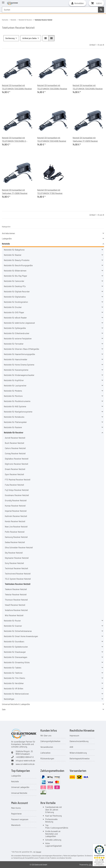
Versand (39, 852)
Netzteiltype (9, 699)
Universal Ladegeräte (20, 787)
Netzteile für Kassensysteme (16, 370)
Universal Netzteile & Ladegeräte (16, 704)
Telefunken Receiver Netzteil (18, 584)
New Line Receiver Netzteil (16, 527)
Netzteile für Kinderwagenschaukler (19, 375)
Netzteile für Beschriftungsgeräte (18, 265)
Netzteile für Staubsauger (15, 652)
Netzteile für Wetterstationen (16, 694)
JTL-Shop (92, 865)
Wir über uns (46, 735)
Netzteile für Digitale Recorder (17, 291)
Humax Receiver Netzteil (15, 506)
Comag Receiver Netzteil (15, 453)
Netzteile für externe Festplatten (18, 338)
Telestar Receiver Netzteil (16, 594)
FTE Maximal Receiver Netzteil (18, 479)
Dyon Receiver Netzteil (14, 474)
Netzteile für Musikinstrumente (17, 401)
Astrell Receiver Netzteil (15, 438)
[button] (78, 3)
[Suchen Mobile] (50, 10)
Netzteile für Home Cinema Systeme (19, 365)
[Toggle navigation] (3, 2)
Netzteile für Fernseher (14, 344)
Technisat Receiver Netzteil (16, 568)
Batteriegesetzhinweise (80, 758)
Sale (4, 709)
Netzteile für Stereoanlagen (16, 657)
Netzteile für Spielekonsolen (16, 647)
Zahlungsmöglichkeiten (50, 741)
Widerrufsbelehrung (78, 753)
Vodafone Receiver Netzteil (16, 610)
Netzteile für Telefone (13, 673)
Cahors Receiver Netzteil (15, 448)
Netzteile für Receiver (14, 432)
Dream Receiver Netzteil (15, 469)
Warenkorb (16, 825)
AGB (71, 747)
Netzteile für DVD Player (14, 312)
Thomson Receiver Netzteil (16, 600)
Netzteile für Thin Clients (14, 678)
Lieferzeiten (45, 753)
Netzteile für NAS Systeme (15, 406)
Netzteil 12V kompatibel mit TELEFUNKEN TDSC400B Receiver (52, 139)
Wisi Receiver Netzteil (14, 615)
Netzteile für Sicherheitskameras (18, 631)
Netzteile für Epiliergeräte (15, 328)
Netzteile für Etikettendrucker (17, 333)
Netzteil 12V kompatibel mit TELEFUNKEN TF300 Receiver (50, 192)
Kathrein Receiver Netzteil (16, 516)
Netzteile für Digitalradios (15, 297)
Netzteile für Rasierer (13, 427)
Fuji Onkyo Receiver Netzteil (17, 490)
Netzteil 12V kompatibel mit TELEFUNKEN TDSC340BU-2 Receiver (14, 139)
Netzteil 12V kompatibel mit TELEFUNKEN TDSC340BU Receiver (88, 87)
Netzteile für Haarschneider (16, 359)
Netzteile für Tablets (13, 668)
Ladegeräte (7, 238)
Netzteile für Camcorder (14, 281)
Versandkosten (47, 747)
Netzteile (6, 244)
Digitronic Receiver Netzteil (16, 464)
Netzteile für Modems (13, 391)
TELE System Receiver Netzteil (18, 579)
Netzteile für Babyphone (14, 250)
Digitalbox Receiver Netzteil (17, 459)
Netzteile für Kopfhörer (14, 380)
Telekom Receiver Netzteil (16, 589)
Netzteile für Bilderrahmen (15, 271)
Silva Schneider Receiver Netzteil (19, 547)
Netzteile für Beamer (13, 255)
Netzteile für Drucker (13, 307)
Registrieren (16, 814)
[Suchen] (101, 10)
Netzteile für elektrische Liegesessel (19, 323)
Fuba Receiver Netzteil (14, 485)
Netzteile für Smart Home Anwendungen (21, 636)
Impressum (74, 735)
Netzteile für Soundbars (14, 641)
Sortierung (10, 38)
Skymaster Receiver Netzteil (17, 558)
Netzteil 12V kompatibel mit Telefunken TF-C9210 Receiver (85, 139)
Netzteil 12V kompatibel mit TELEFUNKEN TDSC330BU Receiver (52, 87)
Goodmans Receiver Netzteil (17, 495)
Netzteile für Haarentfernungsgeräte (19, 354)
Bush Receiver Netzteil (14, 443)
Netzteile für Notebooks (14, 417)
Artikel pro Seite (30, 38)
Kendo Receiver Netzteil (15, 521)
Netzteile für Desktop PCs (15, 286)
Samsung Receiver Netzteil (16, 537)
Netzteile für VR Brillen (14, 688)
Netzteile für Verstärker (14, 683)
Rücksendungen (47, 758)
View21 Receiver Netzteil (15, 605)
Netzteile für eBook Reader (15, 318)
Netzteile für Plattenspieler (15, 422)
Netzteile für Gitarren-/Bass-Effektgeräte (21, 349)
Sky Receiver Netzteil (14, 553)
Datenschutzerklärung (79, 741)
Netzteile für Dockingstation (16, 302)
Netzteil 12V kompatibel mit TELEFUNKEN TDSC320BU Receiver (17, 87)
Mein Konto (16, 808)
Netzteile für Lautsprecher (15, 385)
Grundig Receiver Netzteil (16, 500)
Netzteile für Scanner (13, 626)
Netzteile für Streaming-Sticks (17, 662)
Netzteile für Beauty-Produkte (17, 260)
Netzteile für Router (12, 621)
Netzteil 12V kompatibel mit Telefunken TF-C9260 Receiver (15, 192)
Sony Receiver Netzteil (14, 563)
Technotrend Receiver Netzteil (18, 574)
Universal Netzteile (19, 793)
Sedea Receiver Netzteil (15, 542)
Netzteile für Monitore (13, 396)
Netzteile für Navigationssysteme (18, 412)
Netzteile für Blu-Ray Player (16, 276)
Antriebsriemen (8, 233)
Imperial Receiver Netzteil (16, 511)
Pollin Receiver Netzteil (15, 532)
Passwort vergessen (20, 819)
